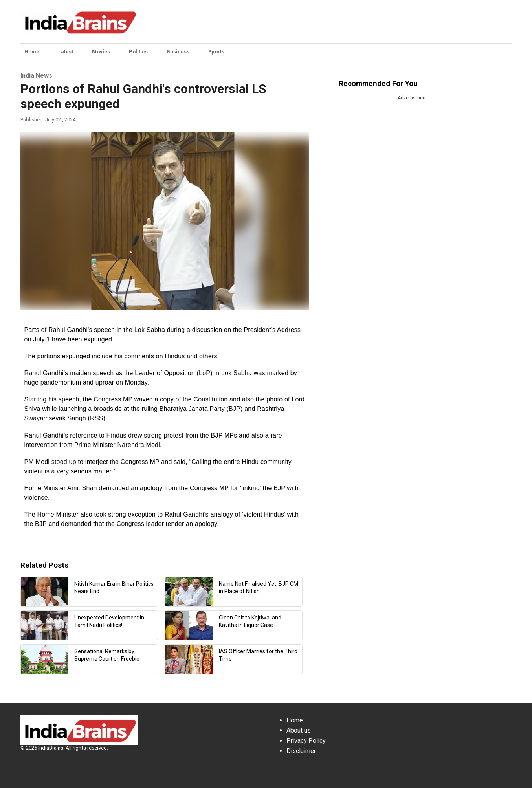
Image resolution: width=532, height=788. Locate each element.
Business (178, 52)
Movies (101, 52)
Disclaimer (301, 751)
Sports (216, 52)
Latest (66, 52)
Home (32, 52)
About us (299, 730)
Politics (138, 52)
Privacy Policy (306, 741)
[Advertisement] (325, 22)
